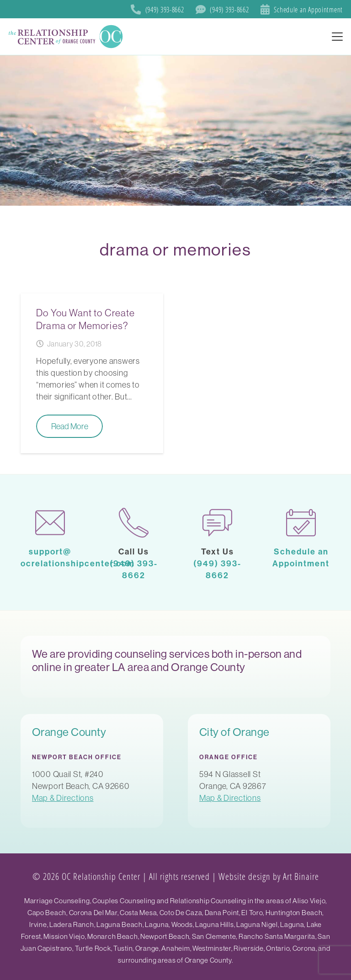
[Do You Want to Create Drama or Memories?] (92, 373)
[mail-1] (50, 523)
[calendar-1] (301, 523)
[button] (338, 37)
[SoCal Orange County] (67, 37)
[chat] (217, 523)
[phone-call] (134, 523)
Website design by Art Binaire (269, 876)
